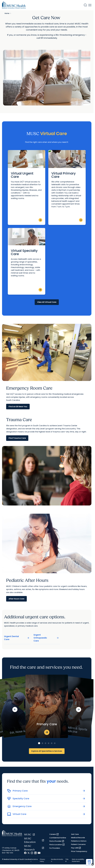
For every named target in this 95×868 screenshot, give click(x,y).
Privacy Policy (42, 860)
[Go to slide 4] (49, 743)
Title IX (67, 860)
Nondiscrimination (57, 860)
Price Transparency (79, 851)
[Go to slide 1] (39, 743)
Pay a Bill (76, 848)
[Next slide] (79, 709)
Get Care (75, 834)
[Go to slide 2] (42, 743)
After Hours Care (16, 599)
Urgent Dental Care (17, 638)
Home (7, 13)
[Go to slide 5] (52, 743)
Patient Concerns (78, 844)
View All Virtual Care (47, 302)
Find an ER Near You (18, 407)
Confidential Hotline (58, 838)
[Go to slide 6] (55, 743)
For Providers (55, 848)
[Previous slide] (15, 709)
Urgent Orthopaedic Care (46, 638)
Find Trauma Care (17, 438)
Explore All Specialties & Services (47, 751)
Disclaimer (34, 860)
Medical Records (78, 838)
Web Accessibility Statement (78, 860)
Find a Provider (57, 841)
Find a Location (57, 845)
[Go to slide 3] (45, 743)
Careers (54, 834)
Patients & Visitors (79, 841)
